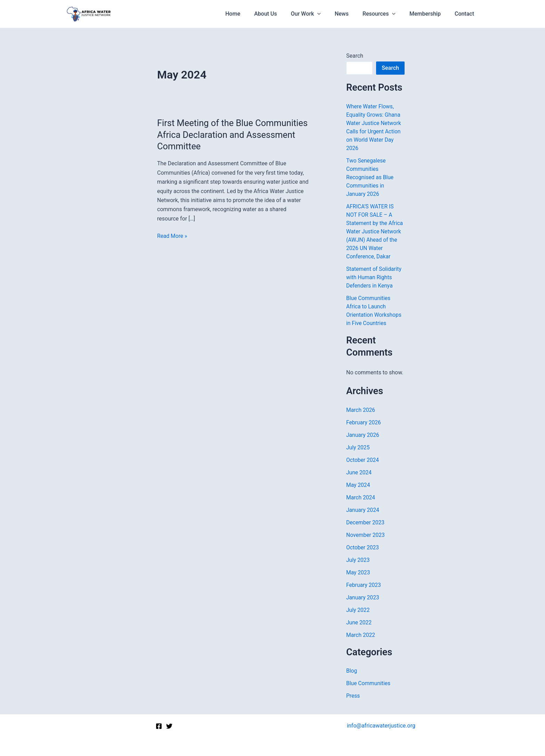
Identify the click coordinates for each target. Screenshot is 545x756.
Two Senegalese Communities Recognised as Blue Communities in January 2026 (370, 177)
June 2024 (359, 472)
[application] (330, 14)
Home (251, 14)
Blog (352, 671)
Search (355, 56)
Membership (429, 14)
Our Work (318, 14)
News (351, 14)
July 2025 (358, 447)
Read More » (172, 236)
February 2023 (364, 585)
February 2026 (364, 422)
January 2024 (363, 510)
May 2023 (358, 572)
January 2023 (363, 597)
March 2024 (361, 497)
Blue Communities (369, 683)
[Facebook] (159, 726)
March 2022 (361, 635)
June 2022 (359, 622)
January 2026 (363, 435)
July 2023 (358, 560)
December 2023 (366, 522)
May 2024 (358, 485)
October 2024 (363, 460)
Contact (466, 14)
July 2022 (358, 610)
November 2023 (366, 535)
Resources (386, 14)
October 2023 (363, 547)
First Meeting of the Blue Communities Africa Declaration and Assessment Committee (230, 135)
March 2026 (361, 410)
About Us (281, 14)
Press (353, 696)
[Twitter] (169, 726)
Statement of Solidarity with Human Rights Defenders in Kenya (375, 277)
